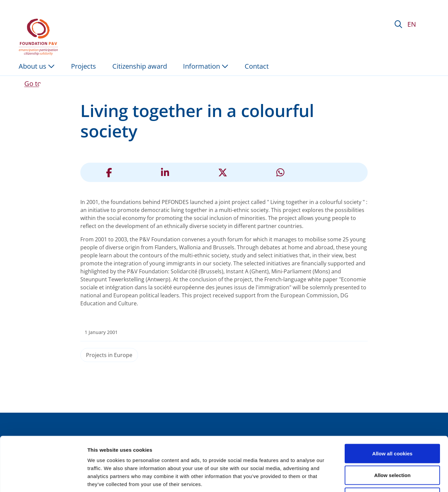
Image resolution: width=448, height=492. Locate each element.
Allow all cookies (392, 404)
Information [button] (206, 66)
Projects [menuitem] (83, 66)
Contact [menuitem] (257, 66)
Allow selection (392, 426)
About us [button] (37, 66)
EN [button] (412, 24)
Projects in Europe (109, 355)
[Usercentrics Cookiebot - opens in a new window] (43, 479)
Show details (350, 479)
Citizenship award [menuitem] (140, 66)
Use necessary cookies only (392, 448)
